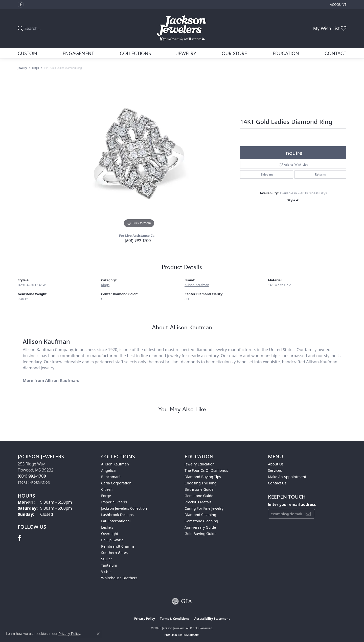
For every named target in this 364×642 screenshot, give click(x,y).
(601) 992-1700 (138, 240)
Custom (27, 53)
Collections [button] (135, 53)
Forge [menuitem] (106, 496)
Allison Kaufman (197, 285)
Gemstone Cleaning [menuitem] (201, 521)
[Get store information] (34, 483)
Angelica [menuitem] (108, 470)
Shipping (267, 174)
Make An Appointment (287, 477)
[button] (338, 4)
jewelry (22, 68)
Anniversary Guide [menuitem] (200, 527)
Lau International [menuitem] (116, 521)
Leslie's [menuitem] (107, 527)
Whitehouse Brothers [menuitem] (119, 578)
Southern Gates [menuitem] (114, 553)
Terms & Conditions (175, 619)
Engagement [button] (78, 53)
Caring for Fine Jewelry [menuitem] (204, 508)
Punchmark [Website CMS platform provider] (191, 635)
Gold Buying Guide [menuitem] (200, 534)
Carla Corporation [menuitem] (116, 483)
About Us (276, 464)
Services (275, 470)
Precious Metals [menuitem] (198, 502)
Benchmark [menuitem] (111, 477)
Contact (335, 53)
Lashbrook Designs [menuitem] (117, 515)
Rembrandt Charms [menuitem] (118, 546)
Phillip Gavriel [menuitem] (113, 540)
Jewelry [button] (186, 53)
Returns (320, 174)
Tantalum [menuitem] (109, 565)
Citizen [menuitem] (107, 489)
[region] (139, 153)
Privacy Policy (145, 619)
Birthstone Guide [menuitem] (199, 489)
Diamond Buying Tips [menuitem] (203, 477)
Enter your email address (292, 504)
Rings (36, 68)
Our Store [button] (234, 53)
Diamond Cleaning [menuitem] (200, 515)
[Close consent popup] (98, 634)
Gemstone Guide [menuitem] (199, 496)
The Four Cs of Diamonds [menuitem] (206, 470)
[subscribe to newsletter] (308, 514)
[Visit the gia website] (182, 601)
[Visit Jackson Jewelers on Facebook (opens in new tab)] (21, 5)
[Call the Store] (32, 476)
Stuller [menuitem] (107, 559)
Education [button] (286, 53)
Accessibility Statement (212, 619)
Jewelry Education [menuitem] (200, 464)
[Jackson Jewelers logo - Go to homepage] (182, 28)
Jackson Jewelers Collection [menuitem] (124, 508)
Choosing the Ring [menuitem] (201, 483)
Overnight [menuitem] (110, 534)
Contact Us (277, 483)
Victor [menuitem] (106, 572)
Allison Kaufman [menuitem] (115, 464)
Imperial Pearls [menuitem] (114, 502)
